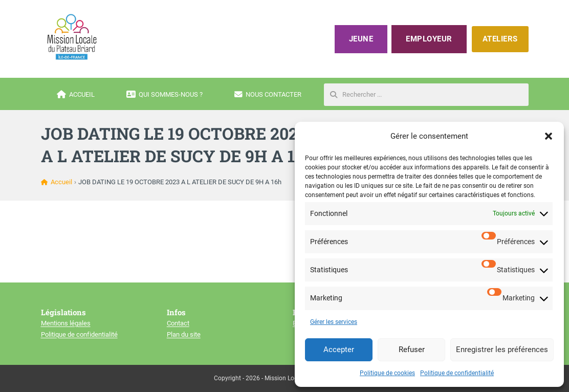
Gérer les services (334, 322)
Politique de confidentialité (457, 373)
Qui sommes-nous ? (165, 95)
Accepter (339, 350)
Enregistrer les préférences (502, 350)
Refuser (412, 350)
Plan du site (184, 334)
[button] (549, 136)
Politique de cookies (387, 373)
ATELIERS (500, 39)
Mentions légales (66, 323)
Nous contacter (268, 95)
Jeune (361, 39)
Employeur (429, 39)
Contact (178, 323)
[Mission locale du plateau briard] (72, 37)
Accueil (76, 95)
